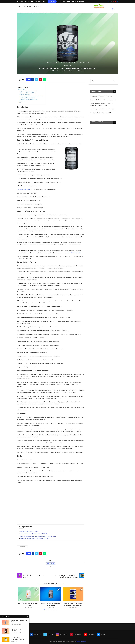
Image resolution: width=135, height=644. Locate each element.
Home (19, 6)
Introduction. (22, 89)
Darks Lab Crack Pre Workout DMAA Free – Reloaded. (35, 539)
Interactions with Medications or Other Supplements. (32, 96)
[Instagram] (111, 1)
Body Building (56, 62)
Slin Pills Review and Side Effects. (29, 531)
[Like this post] (29, 80)
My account (37, 6)
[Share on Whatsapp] (44, 80)
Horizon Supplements (81, 641)
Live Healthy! (27, 6)
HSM (53, 71)
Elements (34, 13)
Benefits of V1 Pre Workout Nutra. (28, 93)
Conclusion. (22, 101)
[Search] (115, 10)
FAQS (27, 13)
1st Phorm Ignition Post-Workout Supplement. (103, 100)
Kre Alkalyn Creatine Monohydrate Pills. (101, 113)
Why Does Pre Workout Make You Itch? (101, 96)
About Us (20, 13)
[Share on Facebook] (33, 80)
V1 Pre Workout (22, 547)
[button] (58, 1)
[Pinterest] (113, 1)
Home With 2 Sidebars (57, 13)
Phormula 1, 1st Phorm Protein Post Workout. (103, 109)
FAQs (20, 103)
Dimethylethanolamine (24, 189)
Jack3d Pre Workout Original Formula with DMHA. (34, 534)
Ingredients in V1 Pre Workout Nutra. (29, 91)
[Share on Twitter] (37, 80)
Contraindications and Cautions (28, 98)
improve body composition (74, 253)
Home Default (44, 13)
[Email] (117, 1)
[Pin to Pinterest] (41, 80)
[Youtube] (115, 1)
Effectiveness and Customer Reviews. (29, 99)
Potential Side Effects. (25, 94)
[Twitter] (109, 1)
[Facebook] (107, 1)
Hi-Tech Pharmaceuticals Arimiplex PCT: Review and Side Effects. (38, 536)
